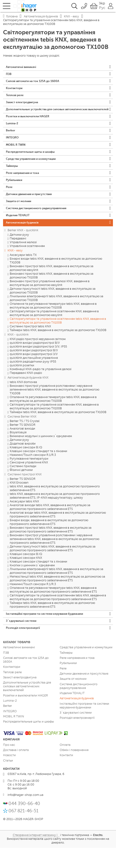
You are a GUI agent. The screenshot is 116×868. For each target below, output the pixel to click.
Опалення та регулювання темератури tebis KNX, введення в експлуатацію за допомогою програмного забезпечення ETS (53, 608)
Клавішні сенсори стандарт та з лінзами (38, 470)
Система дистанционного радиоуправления (39, 225)
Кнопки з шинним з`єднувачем (32, 584)
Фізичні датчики (21, 489)
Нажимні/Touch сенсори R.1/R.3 (33, 474)
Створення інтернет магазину (34, 856)
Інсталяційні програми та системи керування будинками (48, 633)
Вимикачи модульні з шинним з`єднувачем (41, 455)
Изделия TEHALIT (19, 233)
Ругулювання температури (29, 477)
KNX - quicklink (18, 353)
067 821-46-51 (23, 831)
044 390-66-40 (24, 824)
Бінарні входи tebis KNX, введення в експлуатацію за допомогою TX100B (56, 279)
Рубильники (15, 194)
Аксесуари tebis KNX (24, 520)
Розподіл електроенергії (24, 648)
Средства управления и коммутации (33, 171)
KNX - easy (15, 269)
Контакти (66, 776)
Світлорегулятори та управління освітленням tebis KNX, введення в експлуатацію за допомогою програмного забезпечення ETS (58, 616)
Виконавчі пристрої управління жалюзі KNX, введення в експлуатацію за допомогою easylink (50, 302)
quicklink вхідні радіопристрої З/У (34, 373)
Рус (102, 8)
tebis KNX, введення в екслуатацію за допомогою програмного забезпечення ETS (55, 507)
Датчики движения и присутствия (31, 210)
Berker (10, 140)
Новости (9, 776)
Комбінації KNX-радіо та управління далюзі (41, 388)
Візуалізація (18, 451)
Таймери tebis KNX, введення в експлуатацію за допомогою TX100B (58, 349)
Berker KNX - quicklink (23, 249)
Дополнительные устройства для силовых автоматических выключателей (50, 115)
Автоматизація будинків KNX (28, 396)
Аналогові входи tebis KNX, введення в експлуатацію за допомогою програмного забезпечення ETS (58, 533)
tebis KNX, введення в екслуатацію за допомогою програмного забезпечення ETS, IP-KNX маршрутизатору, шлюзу (55, 514)
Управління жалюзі (23, 261)
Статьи (8, 781)
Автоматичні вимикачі (22, 67)
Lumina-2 (13, 133)
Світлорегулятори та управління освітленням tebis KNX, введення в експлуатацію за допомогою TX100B (58, 339)
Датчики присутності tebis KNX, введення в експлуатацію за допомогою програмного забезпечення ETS (53, 567)
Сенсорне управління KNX (29, 481)
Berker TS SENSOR (23, 444)
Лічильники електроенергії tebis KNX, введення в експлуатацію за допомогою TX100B (56, 317)
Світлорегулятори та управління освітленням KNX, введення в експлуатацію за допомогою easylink (54, 332)
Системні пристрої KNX (25, 493)
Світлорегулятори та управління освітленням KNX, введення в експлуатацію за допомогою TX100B (54, 425)
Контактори (15, 90)
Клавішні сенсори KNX (26, 577)
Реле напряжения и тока (24, 187)
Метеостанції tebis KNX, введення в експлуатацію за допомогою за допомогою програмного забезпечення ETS (57, 597)
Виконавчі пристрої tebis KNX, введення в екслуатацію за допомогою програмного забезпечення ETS (51, 548)
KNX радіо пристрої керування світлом (38, 358)
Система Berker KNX (22, 435)
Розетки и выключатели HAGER (29, 125)
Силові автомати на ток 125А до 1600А (35, 83)
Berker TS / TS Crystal (25, 440)
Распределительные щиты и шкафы (33, 164)
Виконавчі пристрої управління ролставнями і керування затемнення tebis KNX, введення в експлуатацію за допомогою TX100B (54, 408)
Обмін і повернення (74, 771)
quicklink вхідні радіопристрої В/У (34, 369)
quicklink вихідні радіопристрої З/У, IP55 (38, 365)
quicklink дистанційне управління (34, 377)
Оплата (65, 765)
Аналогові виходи (22, 447)
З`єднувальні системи (22, 640)
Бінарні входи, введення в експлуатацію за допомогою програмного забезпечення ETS (49, 541)
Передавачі (18, 257)
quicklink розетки (22, 384)
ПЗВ (9, 75)
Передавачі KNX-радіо (26, 392)
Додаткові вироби (23, 462)
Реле (9, 202)
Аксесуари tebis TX (23, 274)
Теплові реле (15, 98)
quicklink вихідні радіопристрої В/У (35, 362)
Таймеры (13, 179)
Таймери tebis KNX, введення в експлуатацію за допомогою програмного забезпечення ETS (52, 624)
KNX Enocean (19, 501)
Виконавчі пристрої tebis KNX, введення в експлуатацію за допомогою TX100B (52, 294)
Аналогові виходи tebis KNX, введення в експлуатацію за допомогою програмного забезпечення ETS (50, 526)
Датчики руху (19, 253)
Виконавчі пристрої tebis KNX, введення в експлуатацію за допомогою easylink (52, 287)
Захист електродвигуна (23, 106)
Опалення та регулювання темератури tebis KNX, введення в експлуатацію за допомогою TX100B (53, 324)
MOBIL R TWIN (16, 156)
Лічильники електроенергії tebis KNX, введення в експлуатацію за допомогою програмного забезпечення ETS (56, 590)
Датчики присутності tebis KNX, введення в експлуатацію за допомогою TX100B (53, 309)
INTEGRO (13, 148)
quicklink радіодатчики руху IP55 (33, 380)
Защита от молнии (20, 217)
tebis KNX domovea (23, 401)
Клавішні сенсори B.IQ (26, 466)
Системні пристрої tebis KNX (30, 345)
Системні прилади (23, 485)
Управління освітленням (27, 264)
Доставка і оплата (16, 771)
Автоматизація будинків (24, 241)
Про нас (9, 765)
